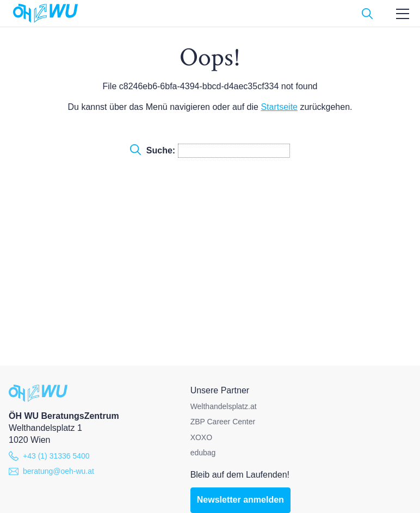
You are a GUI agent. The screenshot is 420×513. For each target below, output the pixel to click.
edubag (203, 453)
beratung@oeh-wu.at (51, 471)
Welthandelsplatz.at (224, 406)
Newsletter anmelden (240, 500)
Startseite (279, 107)
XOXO (201, 437)
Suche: (210, 151)
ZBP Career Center (223, 422)
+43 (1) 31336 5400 (49, 456)
